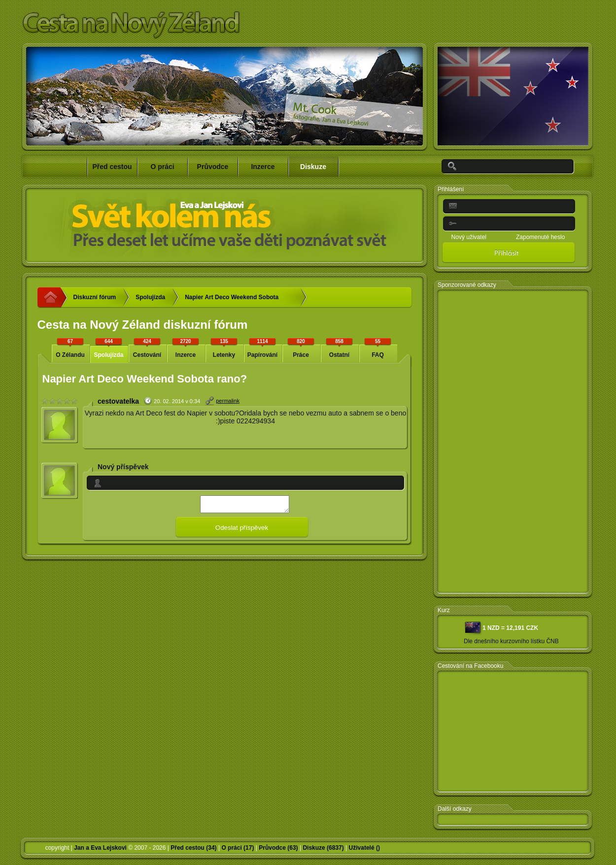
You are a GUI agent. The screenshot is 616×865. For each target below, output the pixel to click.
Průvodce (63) (278, 848)
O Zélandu (70, 348)
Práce (301, 348)
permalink (228, 401)
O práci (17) (238, 848)
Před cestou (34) (193, 848)
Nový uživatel (469, 237)
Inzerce (186, 348)
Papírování (263, 348)
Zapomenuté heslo (540, 237)
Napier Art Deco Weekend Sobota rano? (232, 300)
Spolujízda (150, 297)
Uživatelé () (364, 848)
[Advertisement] (482, 442)
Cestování (147, 348)
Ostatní (340, 348)
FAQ (378, 348)
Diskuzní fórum (95, 297)
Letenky (224, 348)
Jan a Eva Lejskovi (100, 848)
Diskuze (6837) (323, 848)
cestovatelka (118, 401)
